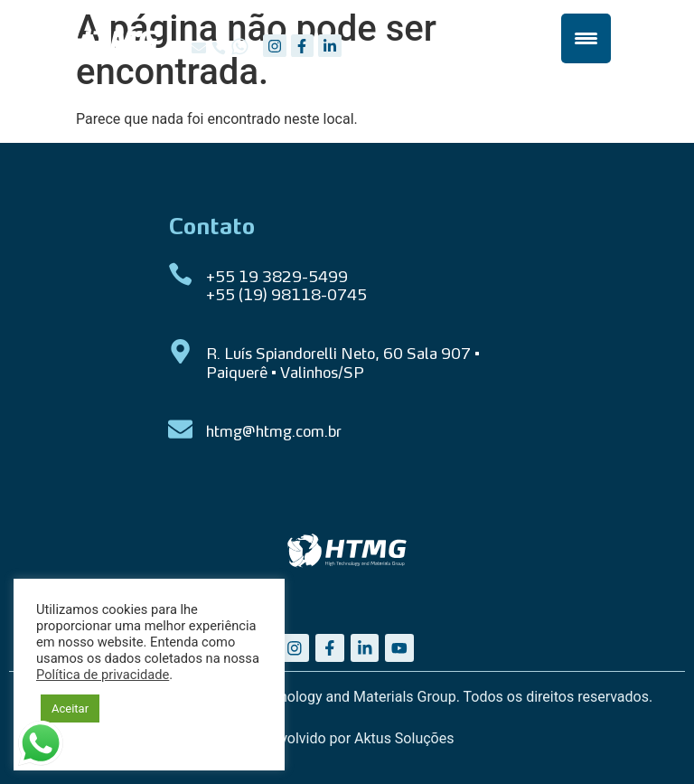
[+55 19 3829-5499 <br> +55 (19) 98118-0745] (180, 274)
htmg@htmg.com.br (274, 433)
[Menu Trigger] (586, 38)
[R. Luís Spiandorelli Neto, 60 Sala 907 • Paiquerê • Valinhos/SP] (180, 351)
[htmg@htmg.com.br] (180, 429)
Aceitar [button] (70, 708)
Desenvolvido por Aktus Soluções (347, 738)
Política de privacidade (103, 675)
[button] (199, 48)
